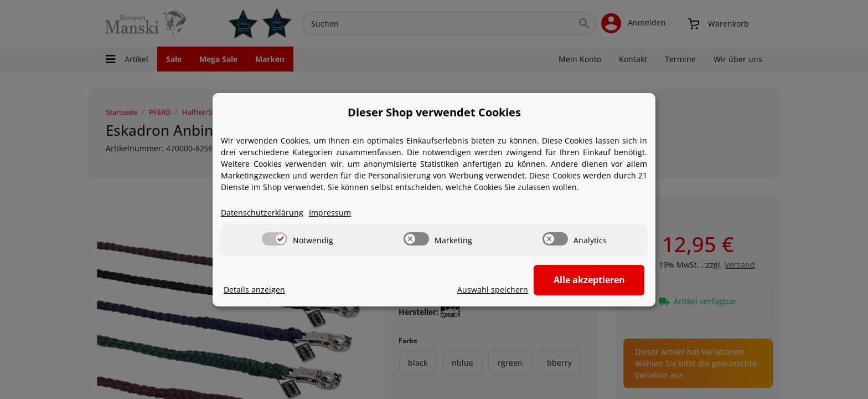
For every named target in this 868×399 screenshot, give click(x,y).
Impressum (330, 213)
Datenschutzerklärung (262, 213)
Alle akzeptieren (589, 280)
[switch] (275, 239)
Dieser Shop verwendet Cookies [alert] (434, 112)
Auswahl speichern (493, 290)
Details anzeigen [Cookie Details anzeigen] (254, 290)
